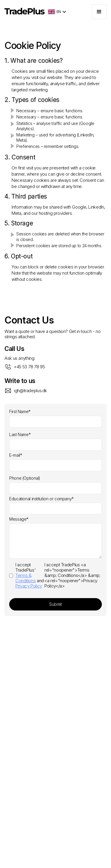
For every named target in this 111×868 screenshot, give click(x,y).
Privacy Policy (29, 586)
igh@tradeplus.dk (30, 391)
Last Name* (20, 435)
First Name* (20, 412)
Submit (55, 604)
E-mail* (16, 455)
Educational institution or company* (41, 499)
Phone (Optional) (25, 478)
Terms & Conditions (25, 578)
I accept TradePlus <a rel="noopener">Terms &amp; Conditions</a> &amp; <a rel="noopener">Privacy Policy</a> (55, 575)
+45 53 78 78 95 (29, 367)
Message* (19, 519)
